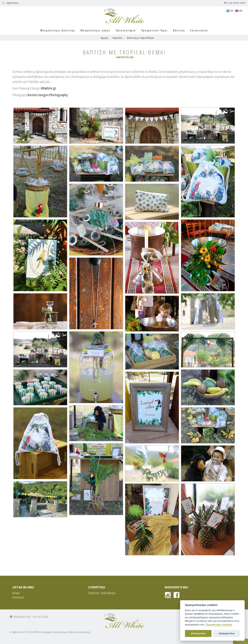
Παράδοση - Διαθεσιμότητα (102, 593)
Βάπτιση (179, 30)
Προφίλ (16, 593)
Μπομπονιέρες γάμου (95, 30)
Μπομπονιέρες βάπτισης (58, 30)
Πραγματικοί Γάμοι (154, 30)
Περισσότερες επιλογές (219, 625)
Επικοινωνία (199, 30)
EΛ (230, 11)
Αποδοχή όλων (198, 633)
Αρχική (104, 38)
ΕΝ (239, 11)
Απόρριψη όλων (226, 633)
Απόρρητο (240, 641)
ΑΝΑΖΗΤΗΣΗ (11, 3)
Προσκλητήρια (126, 30)
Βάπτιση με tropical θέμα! (140, 38)
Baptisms (117, 38)
